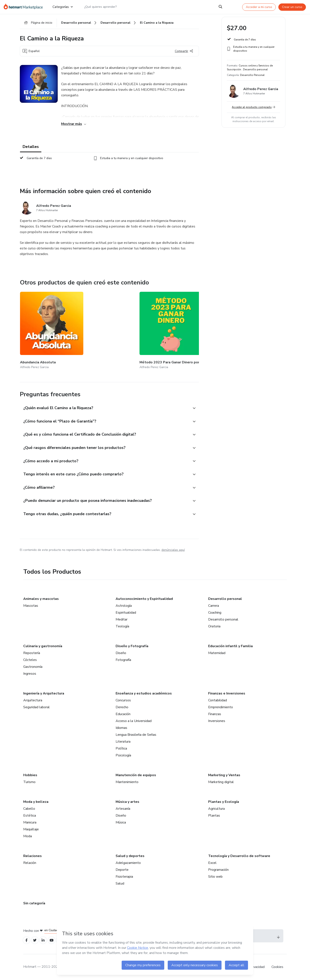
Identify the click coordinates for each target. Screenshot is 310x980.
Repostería (32, 652)
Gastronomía (33, 666)
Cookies (277, 967)
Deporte (122, 869)
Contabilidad (218, 699)
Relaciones (33, 855)
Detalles (31, 149)
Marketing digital (221, 781)
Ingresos (30, 673)
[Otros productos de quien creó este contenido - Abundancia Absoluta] (44, 327)
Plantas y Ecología (224, 801)
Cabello (29, 808)
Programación (218, 869)
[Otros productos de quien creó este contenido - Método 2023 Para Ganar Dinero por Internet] (95, 327)
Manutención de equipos (136, 774)
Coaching (215, 611)
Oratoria (214, 625)
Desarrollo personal (225, 598)
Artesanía (123, 808)
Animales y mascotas (41, 598)
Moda (28, 835)
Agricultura (216, 808)
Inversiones (217, 720)
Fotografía (123, 659)
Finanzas (215, 713)
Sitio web (215, 876)
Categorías (63, 7)
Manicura (30, 821)
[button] (105, 399)
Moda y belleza (36, 801)
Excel (212, 862)
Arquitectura (33, 699)
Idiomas (121, 727)
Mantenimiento (127, 781)
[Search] (220, 7)
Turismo (29, 781)
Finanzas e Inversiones (227, 692)
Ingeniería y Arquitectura (44, 692)
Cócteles (30, 659)
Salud (120, 882)
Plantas (214, 814)
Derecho (122, 706)
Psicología (123, 754)
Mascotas (31, 605)
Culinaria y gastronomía (43, 645)
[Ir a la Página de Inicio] (25, 7)
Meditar (122, 618)
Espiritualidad (126, 611)
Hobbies (30, 774)
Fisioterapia (124, 876)
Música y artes (127, 801)
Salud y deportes (130, 855)
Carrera (214, 605)
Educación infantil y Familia (230, 645)
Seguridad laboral (36, 706)
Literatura (123, 740)
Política (121, 747)
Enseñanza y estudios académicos (144, 692)
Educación (123, 713)
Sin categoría (34, 902)
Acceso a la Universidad (134, 720)
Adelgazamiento (128, 862)
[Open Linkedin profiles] (46, 940)
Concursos (123, 699)
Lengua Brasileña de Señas (136, 734)
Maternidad (217, 652)
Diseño (121, 652)
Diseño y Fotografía (132, 645)
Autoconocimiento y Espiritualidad (144, 598)
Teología (122, 625)
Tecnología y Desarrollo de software (239, 855)
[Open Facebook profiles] (27, 940)
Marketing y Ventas (224, 774)
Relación (30, 862)
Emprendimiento (221, 706)
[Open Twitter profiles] (37, 940)
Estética (30, 814)
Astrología (124, 605)
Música (121, 821)
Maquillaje (31, 828)
